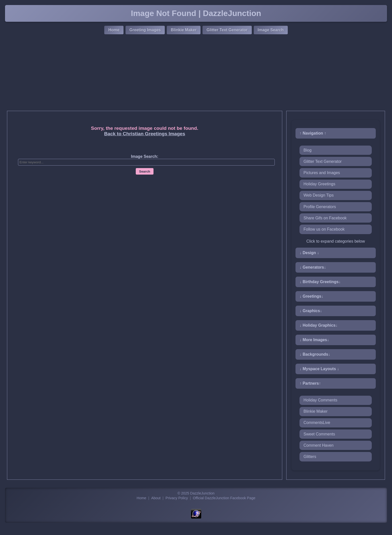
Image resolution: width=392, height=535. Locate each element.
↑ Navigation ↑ (313, 133)
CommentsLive (317, 423)
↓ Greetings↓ (311, 296)
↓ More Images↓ (314, 340)
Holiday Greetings (319, 184)
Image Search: (145, 156)
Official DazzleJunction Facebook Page (224, 498)
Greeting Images (145, 30)
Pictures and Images (322, 173)
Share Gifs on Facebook (325, 218)
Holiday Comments (320, 400)
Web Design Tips (319, 195)
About (156, 498)
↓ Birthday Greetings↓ (320, 282)
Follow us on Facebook (324, 229)
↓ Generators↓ (313, 267)
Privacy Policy (177, 498)
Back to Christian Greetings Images (144, 134)
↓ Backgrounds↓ (315, 354)
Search (144, 171)
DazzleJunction (202, 493)
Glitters (310, 457)
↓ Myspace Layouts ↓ (319, 369)
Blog (307, 150)
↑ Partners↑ (310, 383)
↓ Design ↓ (309, 253)
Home (114, 30)
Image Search (271, 30)
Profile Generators (320, 207)
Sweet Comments (319, 434)
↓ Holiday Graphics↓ (318, 325)
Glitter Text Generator (227, 30)
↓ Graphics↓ (311, 311)
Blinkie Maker (184, 30)
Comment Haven (318, 445)
